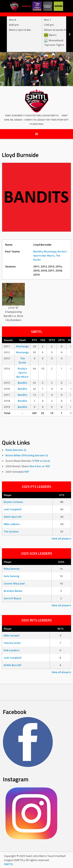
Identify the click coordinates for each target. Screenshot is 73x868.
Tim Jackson (11, 531)
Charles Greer (12, 643)
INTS (60, 629)
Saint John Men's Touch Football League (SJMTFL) (32, 115)
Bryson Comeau (13, 502)
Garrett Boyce (12, 598)
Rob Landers (11, 650)
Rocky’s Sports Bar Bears (50, 253)
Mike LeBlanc (12, 524)
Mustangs (50, 251)
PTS (62, 495)
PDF (37, 461)
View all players (61, 538)
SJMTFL (9, 864)
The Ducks (22, 360)
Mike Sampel (12, 635)
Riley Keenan (12, 569)
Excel (47, 461)
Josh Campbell (13, 509)
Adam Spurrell (13, 517)
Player (8, 495)
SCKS (61, 562)
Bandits (38, 251)
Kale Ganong (11, 576)
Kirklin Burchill (12, 665)
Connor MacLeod (14, 583)
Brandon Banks (13, 591)
